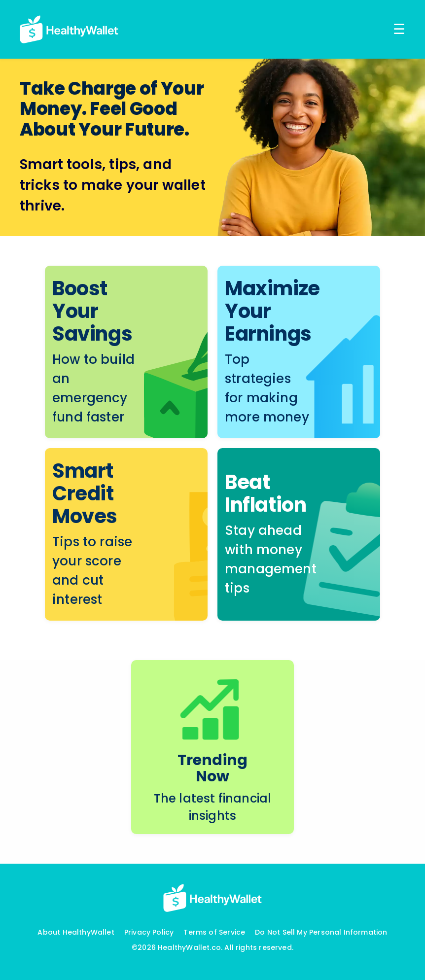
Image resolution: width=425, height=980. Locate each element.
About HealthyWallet (76, 932)
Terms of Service (214, 932)
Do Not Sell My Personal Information (321, 932)
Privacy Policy (149, 932)
